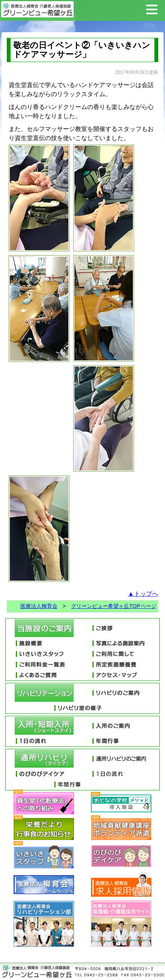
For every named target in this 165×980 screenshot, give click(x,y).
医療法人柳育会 (39, 606)
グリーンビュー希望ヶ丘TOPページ (113, 606)
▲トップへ (143, 594)
